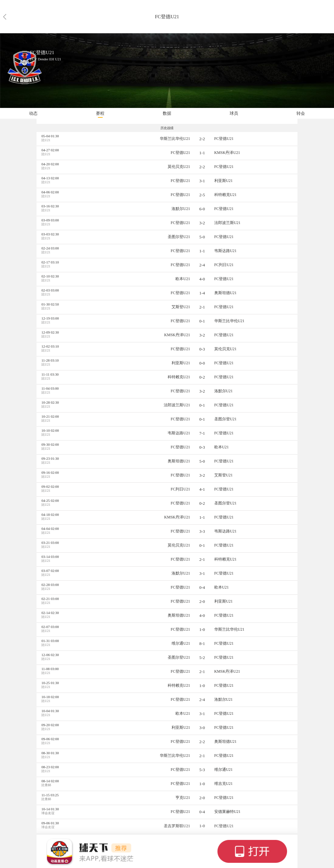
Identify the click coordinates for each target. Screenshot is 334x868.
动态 (33, 113)
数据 (167, 113)
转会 (301, 113)
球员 (234, 113)
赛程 (100, 113)
